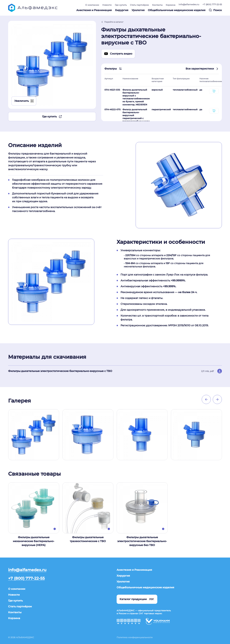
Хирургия (122, 10)
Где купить (121, 5)
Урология (138, 10)
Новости (107, 5)
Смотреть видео (118, 54)
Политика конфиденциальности (135, 637)
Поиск (215, 10)
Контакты (157, 5)
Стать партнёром (139, 5)
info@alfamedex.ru (189, 4)
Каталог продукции (137, 599)
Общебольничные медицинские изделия (177, 10)
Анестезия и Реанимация (94, 10)
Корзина (171, 5)
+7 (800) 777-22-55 (212, 4)
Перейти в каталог (112, 22)
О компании (92, 5)
